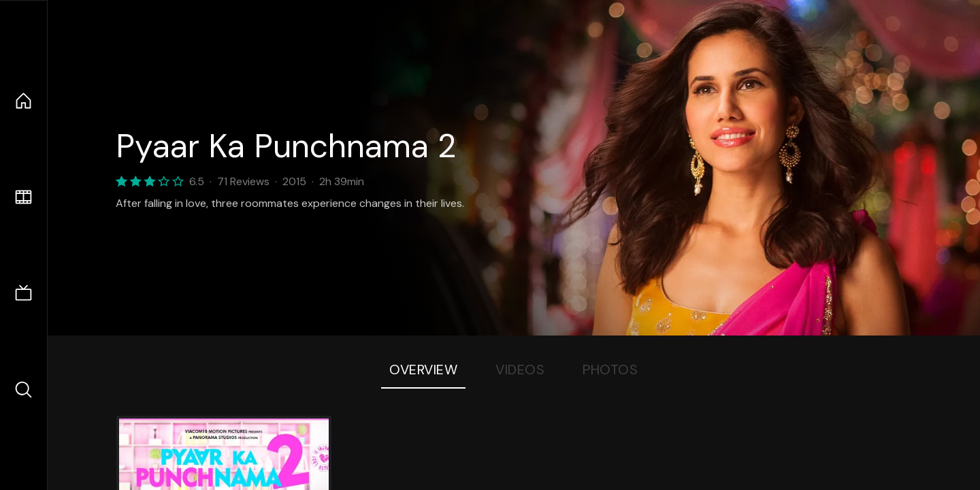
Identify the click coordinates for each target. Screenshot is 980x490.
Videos (520, 370)
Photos (610, 370)
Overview (423, 370)
